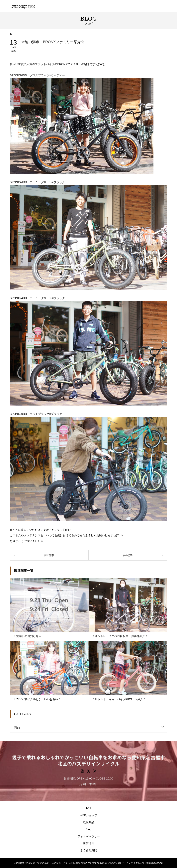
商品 (17, 727)
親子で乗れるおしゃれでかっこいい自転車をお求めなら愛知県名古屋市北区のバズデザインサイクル (88, 760)
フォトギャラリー (89, 836)
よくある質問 (89, 850)
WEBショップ (89, 815)
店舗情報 (89, 843)
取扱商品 (89, 822)
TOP (88, 808)
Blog (88, 829)
